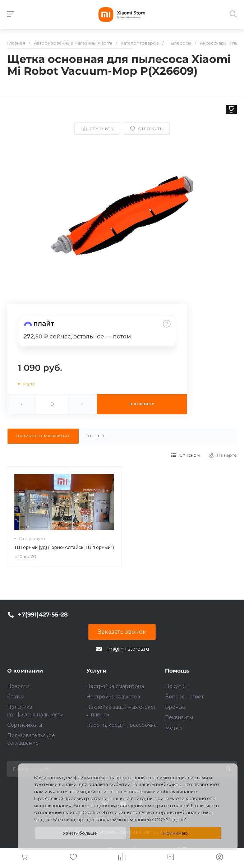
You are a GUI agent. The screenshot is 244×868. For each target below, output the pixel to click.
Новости (18, 686)
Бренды (175, 707)
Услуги (96, 671)
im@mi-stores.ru (128, 649)
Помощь (177, 671)
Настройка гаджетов (113, 697)
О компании (25, 671)
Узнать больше (80, 833)
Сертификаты (25, 725)
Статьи (16, 697)
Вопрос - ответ (184, 697)
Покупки (176, 686)
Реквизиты (179, 717)
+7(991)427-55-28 (43, 615)
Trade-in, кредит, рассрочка (121, 725)
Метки (173, 728)
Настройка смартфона (115, 686)
